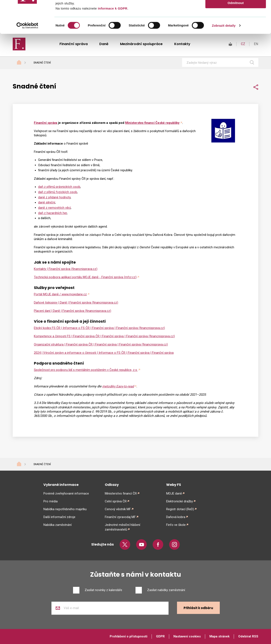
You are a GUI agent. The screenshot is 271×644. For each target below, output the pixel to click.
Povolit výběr (236, 23)
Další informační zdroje (59, 517)
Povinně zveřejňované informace (66, 493)
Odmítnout (236, 35)
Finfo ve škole (176, 525)
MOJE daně (174, 493)
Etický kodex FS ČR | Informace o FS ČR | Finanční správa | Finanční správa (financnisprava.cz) (99, 328)
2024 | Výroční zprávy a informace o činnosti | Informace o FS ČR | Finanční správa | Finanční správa (104, 353)
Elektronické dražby (180, 501)
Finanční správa (46, 123)
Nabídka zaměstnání (57, 525)
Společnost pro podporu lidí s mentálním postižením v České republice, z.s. (86, 370)
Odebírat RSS (248, 636)
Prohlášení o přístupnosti (129, 636)
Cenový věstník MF (118, 509)
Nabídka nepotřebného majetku (65, 509)
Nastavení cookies (187, 636)
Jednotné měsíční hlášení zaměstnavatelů (122, 527)
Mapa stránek (219, 636)
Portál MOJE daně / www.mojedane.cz (60, 294)
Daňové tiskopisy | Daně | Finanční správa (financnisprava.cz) (76, 303)
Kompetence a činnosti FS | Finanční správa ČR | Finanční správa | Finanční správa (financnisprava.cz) (104, 336)
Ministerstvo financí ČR (121, 493)
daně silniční (47, 202)
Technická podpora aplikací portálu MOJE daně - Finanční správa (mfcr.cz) (85, 277)
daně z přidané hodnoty (54, 197)
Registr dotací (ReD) (180, 509)
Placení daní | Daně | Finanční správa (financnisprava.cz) (73, 311)
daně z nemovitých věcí (54, 208)
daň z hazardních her (53, 213)
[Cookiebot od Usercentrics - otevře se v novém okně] (27, 58)
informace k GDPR (112, 41)
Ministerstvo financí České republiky (152, 123)
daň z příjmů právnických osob (59, 187)
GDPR (160, 636)
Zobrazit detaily (224, 58)
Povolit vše (236, 10)
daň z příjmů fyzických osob (58, 192)
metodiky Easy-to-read (118, 386)
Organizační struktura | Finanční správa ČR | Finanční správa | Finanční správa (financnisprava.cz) (101, 344)
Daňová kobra (176, 517)
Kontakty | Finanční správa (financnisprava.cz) (66, 269)
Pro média (50, 501)
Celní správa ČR (116, 501)
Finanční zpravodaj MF (120, 517)
